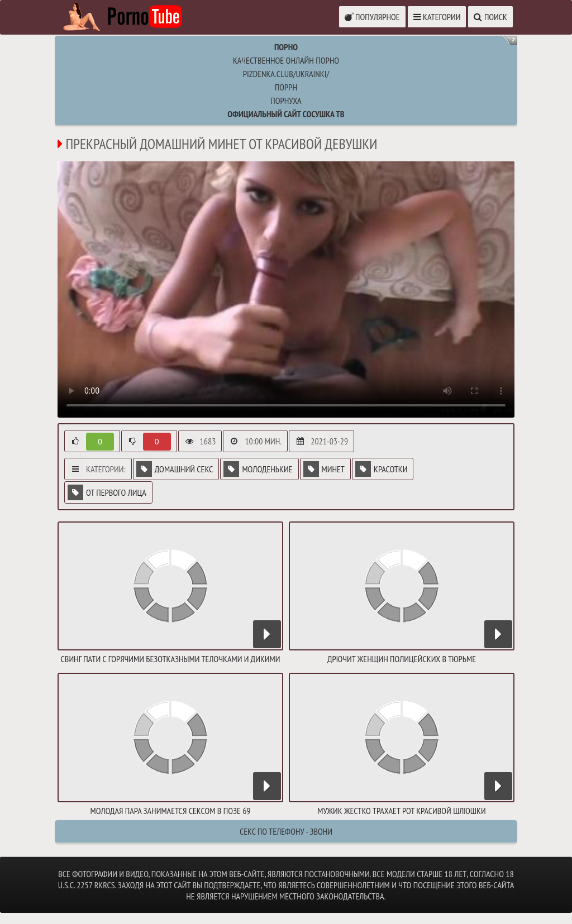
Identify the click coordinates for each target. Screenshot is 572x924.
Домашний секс (175, 469)
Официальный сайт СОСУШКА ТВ (286, 114)
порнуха (286, 100)
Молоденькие (258, 469)
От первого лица (107, 492)
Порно (286, 47)
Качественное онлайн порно (286, 60)
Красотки (381, 469)
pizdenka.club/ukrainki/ (286, 74)
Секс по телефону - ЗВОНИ (286, 831)
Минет (324, 469)
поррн (286, 87)
